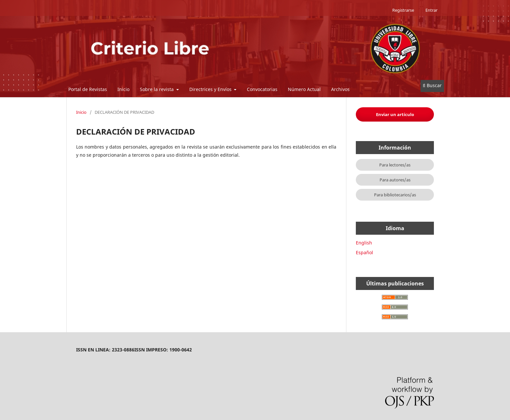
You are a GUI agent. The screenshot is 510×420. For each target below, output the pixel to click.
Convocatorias (262, 89)
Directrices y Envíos (211, 89)
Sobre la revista (157, 89)
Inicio (123, 89)
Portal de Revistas (88, 89)
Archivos (340, 89)
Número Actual (304, 89)
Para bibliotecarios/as (395, 195)
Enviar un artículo (395, 114)
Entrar (431, 10)
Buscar (432, 85)
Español (364, 252)
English (364, 243)
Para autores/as (395, 180)
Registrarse (403, 10)
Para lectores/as (395, 165)
